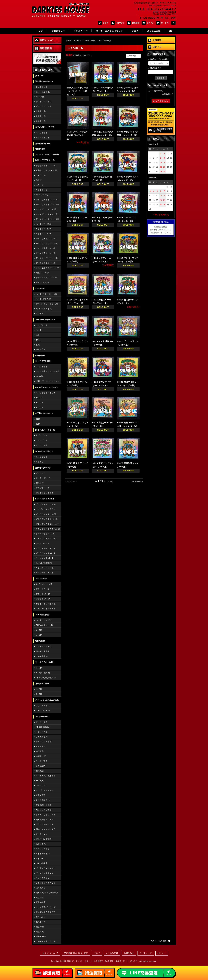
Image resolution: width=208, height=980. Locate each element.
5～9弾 (39, 635)
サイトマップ (146, 953)
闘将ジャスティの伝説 (46, 829)
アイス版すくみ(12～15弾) (48, 268)
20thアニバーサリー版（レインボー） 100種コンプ (77, 91)
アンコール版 (42, 445)
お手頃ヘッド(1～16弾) (46, 166)
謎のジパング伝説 (44, 839)
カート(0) (163, 23)
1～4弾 (39, 630)
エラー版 (40, 185)
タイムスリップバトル (46, 815)
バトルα (39, 859)
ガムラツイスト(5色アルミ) (48, 529)
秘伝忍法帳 (40, 641)
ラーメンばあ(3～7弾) (45, 534)
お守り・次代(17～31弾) (47, 278)
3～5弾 (39, 694)
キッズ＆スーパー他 (45, 568)
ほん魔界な (41, 888)
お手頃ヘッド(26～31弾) (47, 170)
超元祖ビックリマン (44, 413)
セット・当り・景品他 (46, 604)
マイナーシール (42, 717)
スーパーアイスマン (45, 790)
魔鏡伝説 (40, 898)
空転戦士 (40, 771)
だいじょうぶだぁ (44, 810)
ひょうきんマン (43, 878)
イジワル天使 (42, 732)
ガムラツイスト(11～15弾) (48, 524)
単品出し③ (41, 121)
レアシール (41, 175)
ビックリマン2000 (43, 361)
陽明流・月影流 (43, 651)
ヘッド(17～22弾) (44, 224)
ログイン (148, 23)
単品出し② (41, 116)
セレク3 (39, 407)
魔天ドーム (41, 922)
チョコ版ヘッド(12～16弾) (48, 205)
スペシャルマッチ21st (46, 548)
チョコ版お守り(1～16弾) (47, 244)
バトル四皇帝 (42, 863)
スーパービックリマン (45, 320)
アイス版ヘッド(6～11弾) (47, 214)
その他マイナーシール (46, 941)
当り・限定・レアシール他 (48, 371)
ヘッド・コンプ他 (44, 620)
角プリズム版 (42, 435)
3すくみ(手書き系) (44, 309)
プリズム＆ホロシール (46, 504)
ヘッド (39, 330)
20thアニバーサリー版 (45, 430)
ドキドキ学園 (41, 579)
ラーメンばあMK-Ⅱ (45, 558)
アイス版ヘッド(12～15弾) (48, 219)
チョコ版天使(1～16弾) (46, 239)
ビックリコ (41, 473)
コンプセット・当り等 (46, 393)
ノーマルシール (43, 711)
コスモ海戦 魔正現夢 (46, 776)
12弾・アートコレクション (48, 381)
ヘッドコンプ (42, 190)
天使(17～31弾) (43, 273)
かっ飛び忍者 (42, 761)
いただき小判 (42, 737)
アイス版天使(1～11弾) (46, 253)
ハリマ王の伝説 (42, 615)
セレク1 (39, 398)
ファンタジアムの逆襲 (46, 883)
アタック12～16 (43, 594)
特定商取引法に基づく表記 (76, 953)
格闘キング (41, 756)
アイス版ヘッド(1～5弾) (47, 209)
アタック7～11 (42, 589)
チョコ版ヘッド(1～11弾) (47, 200)
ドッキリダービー (44, 478)
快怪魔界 (40, 751)
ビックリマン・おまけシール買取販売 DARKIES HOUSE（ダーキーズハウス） (106, 961)
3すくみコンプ (42, 195)
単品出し (40, 462)
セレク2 (39, 403)
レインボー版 (42, 440)
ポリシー (162, 953)
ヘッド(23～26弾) (44, 229)
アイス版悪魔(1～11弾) (46, 263)
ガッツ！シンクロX (44, 493)
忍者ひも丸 (41, 844)
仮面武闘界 (41, 766)
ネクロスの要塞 (43, 849)
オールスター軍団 (44, 742)
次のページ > (137, 481)
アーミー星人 (42, 722)
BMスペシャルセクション (47, 387)
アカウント (118, 23)
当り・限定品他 (43, 92)
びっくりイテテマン (45, 873)
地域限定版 (41, 349)
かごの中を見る (161, 101)
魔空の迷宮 (41, 902)
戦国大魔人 (41, 795)
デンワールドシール (45, 824)
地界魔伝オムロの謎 (45, 820)
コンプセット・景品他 (46, 509)
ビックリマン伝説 (44, 106)
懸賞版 (39, 180)
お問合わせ (129, 953)
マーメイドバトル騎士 (45, 662)
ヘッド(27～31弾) (44, 234)
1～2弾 (39, 689)
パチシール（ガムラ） (46, 573)
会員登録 (133, 23)
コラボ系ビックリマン (45, 127)
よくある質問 (112, 953)
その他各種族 (42, 656)
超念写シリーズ (43, 488)
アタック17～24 (43, 599)
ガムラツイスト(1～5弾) (47, 514)
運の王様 (40, 483)
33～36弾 (40, 97)
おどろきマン (42, 746)
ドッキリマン (42, 834)
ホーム (69, 41)
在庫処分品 (40, 149)
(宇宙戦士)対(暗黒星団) (46, 678)
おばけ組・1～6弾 (44, 584)
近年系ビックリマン (44, 81)
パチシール (40, 288)
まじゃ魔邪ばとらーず (46, 907)
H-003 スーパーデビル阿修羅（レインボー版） (77, 135)
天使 (38, 335)
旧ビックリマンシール (45, 160)
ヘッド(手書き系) (43, 299)
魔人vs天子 (41, 917)
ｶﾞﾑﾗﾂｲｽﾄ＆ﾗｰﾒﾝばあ (45, 499)
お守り (39, 340)
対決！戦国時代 (43, 800)
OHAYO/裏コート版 (45, 625)
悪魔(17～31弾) (43, 282)
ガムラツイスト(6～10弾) (47, 519)
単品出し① (41, 111)
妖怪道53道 (41, 936)
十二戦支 (40, 781)
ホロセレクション (44, 102)
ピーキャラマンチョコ (46, 868)
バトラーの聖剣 (43, 854)
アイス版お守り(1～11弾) (47, 258)
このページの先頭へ (160, 941)
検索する (161, 78)
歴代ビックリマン (43, 468)
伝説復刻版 (40, 356)
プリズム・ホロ (43, 706)
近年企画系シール (43, 144)
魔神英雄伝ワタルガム (46, 912)
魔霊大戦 (40, 932)
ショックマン (42, 785)
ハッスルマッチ (43, 543)
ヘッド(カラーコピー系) (46, 294)
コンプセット (42, 87)
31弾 (38, 419)
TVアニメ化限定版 (44, 563)
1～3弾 (39, 668)
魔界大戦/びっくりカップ (47, 893)
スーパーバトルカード (46, 609)
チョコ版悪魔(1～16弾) (46, 248)
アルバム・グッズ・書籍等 (47, 154)
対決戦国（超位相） (45, 805)
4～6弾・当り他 (43, 673)
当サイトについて (50, 953)
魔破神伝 (40, 927)
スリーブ (39, 76)
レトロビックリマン (44, 451)
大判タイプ (41, 314)
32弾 (38, 424)
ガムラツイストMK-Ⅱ (46, 553)
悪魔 (38, 345)
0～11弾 (40, 376)
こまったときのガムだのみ (47, 700)
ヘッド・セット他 (44, 646)
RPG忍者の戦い (43, 727)
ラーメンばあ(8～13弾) (46, 538)
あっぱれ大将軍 (42, 684)
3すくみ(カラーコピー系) (47, 304)
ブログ (103, 23)
